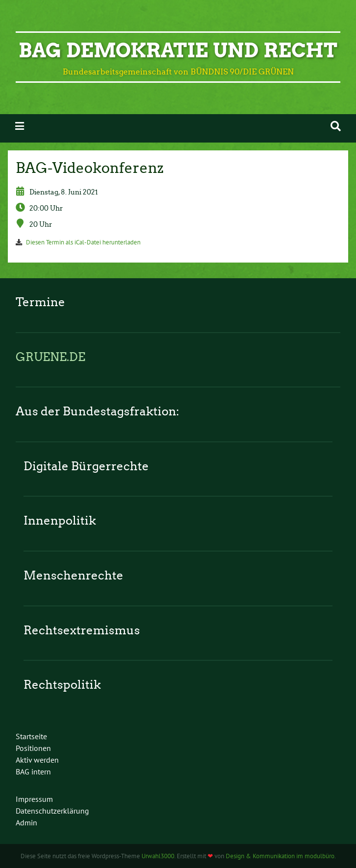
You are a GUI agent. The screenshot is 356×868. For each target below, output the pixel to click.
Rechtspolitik (62, 685)
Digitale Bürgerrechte (86, 466)
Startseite (31, 736)
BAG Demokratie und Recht (178, 50)
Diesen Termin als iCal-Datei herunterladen (83, 242)
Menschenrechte (73, 575)
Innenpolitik (60, 520)
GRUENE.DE (50, 357)
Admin (26, 822)
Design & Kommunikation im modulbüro (280, 856)
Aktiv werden (37, 760)
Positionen (33, 748)
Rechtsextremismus (82, 630)
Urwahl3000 (158, 856)
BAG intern (33, 772)
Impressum (34, 799)
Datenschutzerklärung (52, 811)
